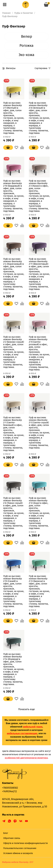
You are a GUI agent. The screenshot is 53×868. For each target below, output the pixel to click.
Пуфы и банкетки (24, 13)
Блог (6, 833)
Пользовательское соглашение (20, 848)
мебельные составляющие (22, 733)
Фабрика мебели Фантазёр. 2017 (18, 862)
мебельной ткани (33, 727)
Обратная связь (12, 838)
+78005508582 (10, 788)
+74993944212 (9, 792)
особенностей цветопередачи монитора (26, 758)
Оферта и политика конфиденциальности (26, 843)
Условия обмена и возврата (18, 853)
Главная (6, 13)
